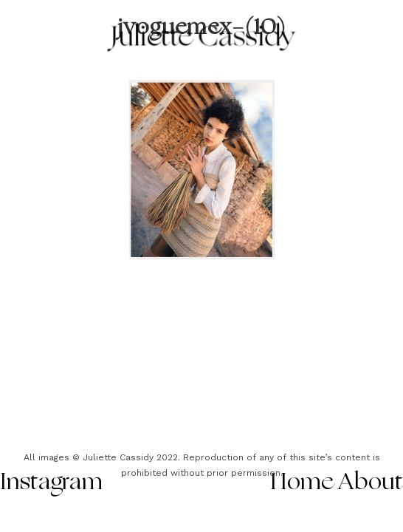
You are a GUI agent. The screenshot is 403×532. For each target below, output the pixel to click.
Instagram (51, 483)
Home (302, 483)
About (371, 483)
